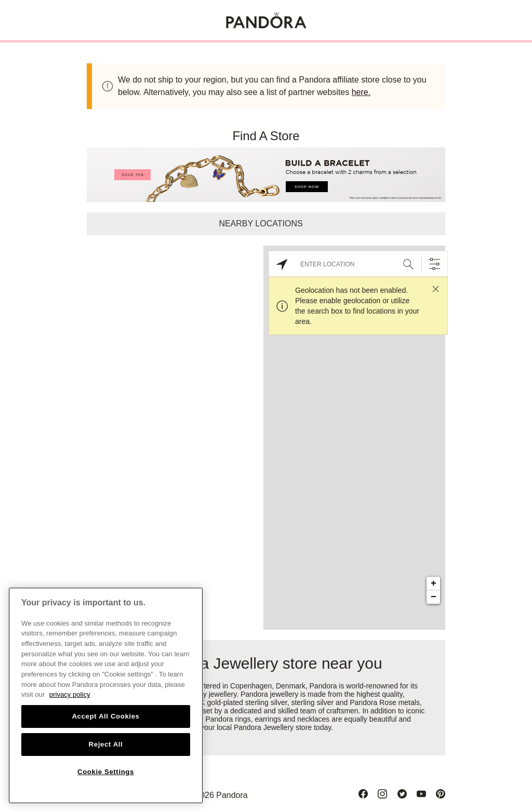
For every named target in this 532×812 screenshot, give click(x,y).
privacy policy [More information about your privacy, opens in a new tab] (70, 694)
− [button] (434, 597)
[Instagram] (382, 794)
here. (361, 92)
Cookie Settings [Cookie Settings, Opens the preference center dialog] (106, 772)
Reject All (106, 744)
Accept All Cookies (105, 716)
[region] (106, 695)
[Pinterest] (441, 794)
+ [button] (434, 584)
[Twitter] (402, 794)
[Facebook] (363, 794)
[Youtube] (421, 794)
